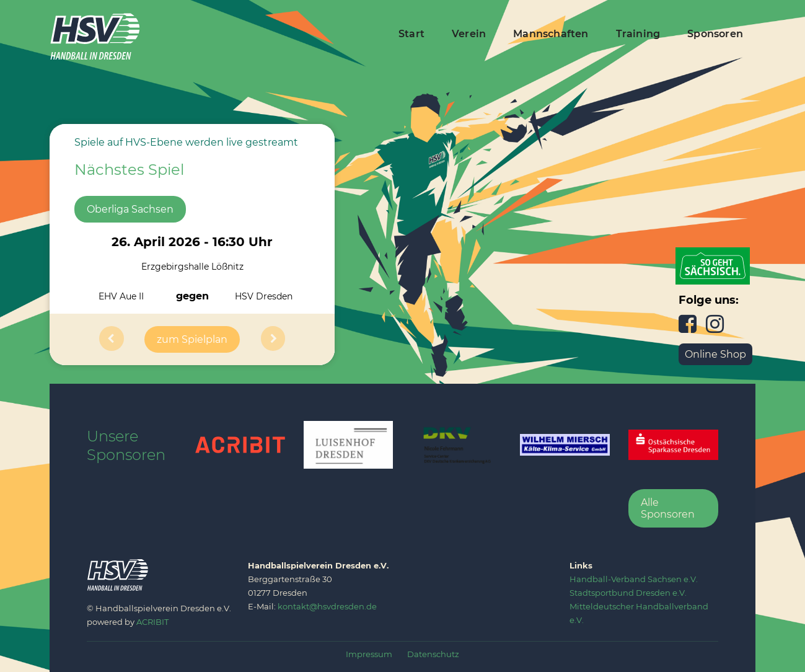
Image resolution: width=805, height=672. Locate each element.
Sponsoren (715, 34)
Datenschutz (433, 654)
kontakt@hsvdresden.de (327, 606)
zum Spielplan (192, 339)
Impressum (369, 654)
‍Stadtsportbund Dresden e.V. (628, 593)
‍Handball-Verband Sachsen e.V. (634, 579)
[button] (112, 339)
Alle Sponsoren (668, 508)
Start (411, 34)
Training (638, 34)
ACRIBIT (152, 622)
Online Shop (715, 354)
